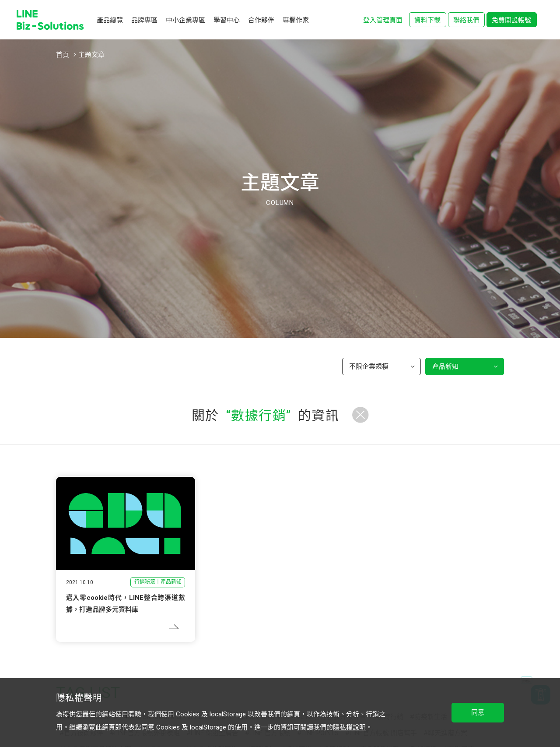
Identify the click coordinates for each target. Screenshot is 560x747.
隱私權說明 (349, 727)
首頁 (63, 55)
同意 (478, 712)
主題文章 (91, 55)
